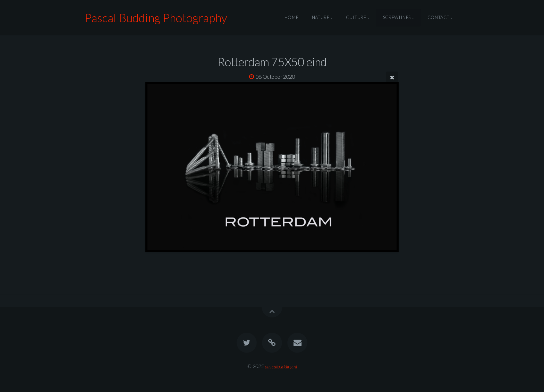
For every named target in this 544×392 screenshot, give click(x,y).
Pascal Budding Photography (156, 18)
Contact (438, 18)
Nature (321, 18)
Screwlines (397, 18)
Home (292, 18)
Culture (356, 18)
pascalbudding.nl (281, 366)
